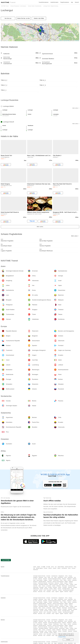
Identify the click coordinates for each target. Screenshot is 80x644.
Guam (53, 592)
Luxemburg (49, 586)
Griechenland (62, 584)
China (66, 576)
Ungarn (67, 584)
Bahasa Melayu (61, 567)
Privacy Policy (62, 637)
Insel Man (35, 586)
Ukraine (42, 589)
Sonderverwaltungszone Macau (55, 579)
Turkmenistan (56, 580)
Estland (62, 583)
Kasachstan (70, 577)
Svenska (73, 568)
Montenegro (65, 586)
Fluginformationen (65, 2)
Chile (45, 590)
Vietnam (69, 580)
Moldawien (59, 586)
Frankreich (35, 584)
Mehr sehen (76, 108)
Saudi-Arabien (40, 580)
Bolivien (41, 590)
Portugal (50, 587)
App (72, 2)
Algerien (57, 592)
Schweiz (35, 583)
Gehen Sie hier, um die (23, 18)
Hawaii (72, 589)
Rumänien (55, 587)
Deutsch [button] (77, 2)
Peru (44, 592)
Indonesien (41, 577)
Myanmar (40, 579)
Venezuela (40, 592)
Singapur (45, 580)
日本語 (35, 567)
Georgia (70, 576)
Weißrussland (36, 589)
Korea (66, 577)
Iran (52, 577)
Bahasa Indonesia (69, 567)
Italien (40, 586)
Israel (45, 577)
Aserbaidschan (54, 576)
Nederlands (36, 570)
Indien (49, 577)
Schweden (65, 587)
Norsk (69, 568)
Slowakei (75, 587)
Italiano (59, 568)
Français (45, 568)
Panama (59, 589)
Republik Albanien (42, 582)
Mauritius (66, 592)
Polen (46, 587)
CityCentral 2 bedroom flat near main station (41, 184)
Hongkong (35, 577)
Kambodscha (60, 577)
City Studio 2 (57, 156)
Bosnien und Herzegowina (58, 582)
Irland (76, 584)
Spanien (66, 583)
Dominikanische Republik (68, 590)
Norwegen (41, 587)
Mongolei (45, 579)
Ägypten (62, 592)
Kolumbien (49, 590)
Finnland (71, 583)
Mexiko (55, 589)
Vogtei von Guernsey (54, 584)
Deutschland (51, 583)
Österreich (49, 582)
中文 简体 (48, 567)
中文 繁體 (43, 567)
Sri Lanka (35, 579)
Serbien (60, 587)
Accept (68, 640)
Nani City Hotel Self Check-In (62, 184)
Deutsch (50, 568)
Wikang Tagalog (39, 568)
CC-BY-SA (77, 41)
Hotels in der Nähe (39, 18)
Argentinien (36, 590)
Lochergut (7, 10)
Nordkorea (35, 582)
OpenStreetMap (66, 41)
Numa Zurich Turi (6, 156)
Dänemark (57, 583)
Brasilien (35, 592)
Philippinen (69, 579)
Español (55, 568)
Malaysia (64, 579)
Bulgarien (71, 582)
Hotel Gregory (5, 184)
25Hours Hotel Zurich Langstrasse (38, 212)
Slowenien (70, 587)
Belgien (66, 582)
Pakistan (75, 579)
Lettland (54, 586)
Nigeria (71, 592)
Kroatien (72, 584)
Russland (46, 589)
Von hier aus (8, 18)
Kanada (51, 589)
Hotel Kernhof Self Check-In (10, 212)
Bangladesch (61, 576)
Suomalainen (64, 568)
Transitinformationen (44, 2)
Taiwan (65, 580)
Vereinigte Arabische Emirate (39, 576)
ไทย (56, 567)
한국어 (53, 567)
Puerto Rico (55, 590)
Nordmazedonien (72, 586)
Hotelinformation (54, 2)
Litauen (44, 586)
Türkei (61, 580)
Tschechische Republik (43, 583)
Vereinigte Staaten (66, 589)
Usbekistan (74, 580)
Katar (34, 580)
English (39, 567)
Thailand (50, 580)
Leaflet (61, 41)
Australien (49, 592)
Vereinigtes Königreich (43, 584)
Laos (75, 577)
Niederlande (36, 587)
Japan (55, 577)
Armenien (48, 576)
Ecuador (60, 590)
